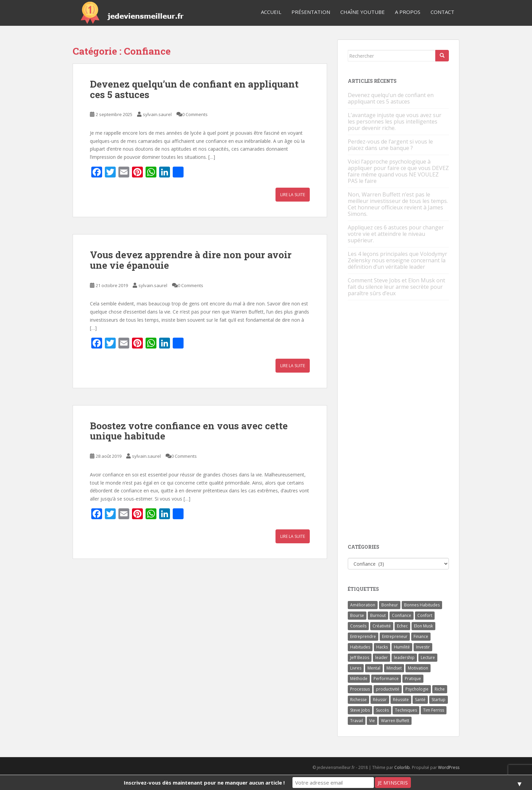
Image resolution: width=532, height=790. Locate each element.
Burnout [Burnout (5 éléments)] (378, 615)
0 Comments (195, 114)
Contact (442, 12)
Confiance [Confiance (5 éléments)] (402, 615)
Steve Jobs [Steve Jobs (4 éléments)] (360, 710)
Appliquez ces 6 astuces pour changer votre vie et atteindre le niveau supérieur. (396, 234)
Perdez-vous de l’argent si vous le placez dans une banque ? (390, 145)
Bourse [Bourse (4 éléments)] (357, 615)
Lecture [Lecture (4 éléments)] (428, 657)
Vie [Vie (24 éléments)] (372, 721)
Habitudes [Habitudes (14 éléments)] (360, 647)
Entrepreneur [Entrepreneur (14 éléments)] (395, 636)
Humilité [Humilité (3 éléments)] (402, 647)
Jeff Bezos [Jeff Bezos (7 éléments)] (360, 657)
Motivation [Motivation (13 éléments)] (418, 668)
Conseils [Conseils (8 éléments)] (358, 626)
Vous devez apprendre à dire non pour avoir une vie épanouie (191, 260)
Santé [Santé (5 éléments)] (420, 700)
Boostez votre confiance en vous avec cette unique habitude (189, 431)
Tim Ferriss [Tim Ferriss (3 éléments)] (434, 710)
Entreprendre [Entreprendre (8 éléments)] (363, 636)
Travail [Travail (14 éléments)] (357, 721)
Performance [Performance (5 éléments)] (386, 679)
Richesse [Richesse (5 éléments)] (358, 700)
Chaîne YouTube (363, 12)
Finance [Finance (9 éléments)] (421, 636)
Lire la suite (293, 195)
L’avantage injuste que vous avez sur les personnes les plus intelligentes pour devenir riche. (395, 121)
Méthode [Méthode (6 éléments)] (359, 679)
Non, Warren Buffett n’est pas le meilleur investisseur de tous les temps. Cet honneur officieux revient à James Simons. (398, 204)
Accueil (271, 12)
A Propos (408, 12)
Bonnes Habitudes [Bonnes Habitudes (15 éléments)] (422, 605)
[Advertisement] (399, 422)
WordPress (449, 767)
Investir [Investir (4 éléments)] (423, 647)
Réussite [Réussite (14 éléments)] (401, 700)
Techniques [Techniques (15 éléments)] (406, 710)
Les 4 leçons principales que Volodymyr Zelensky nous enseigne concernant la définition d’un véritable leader (397, 260)
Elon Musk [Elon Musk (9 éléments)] (423, 626)
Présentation (311, 12)
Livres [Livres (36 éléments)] (356, 668)
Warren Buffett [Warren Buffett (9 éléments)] (395, 721)
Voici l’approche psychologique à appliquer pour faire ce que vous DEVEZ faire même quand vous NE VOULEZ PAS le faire (398, 171)
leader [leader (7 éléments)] (382, 657)
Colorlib (402, 767)
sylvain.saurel (157, 114)
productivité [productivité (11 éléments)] (388, 689)
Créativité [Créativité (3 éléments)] (382, 626)
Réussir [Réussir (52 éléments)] (380, 700)
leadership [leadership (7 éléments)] (404, 657)
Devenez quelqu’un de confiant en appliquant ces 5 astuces (194, 89)
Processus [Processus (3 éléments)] (360, 689)
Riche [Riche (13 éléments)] (440, 689)
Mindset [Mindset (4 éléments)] (394, 668)
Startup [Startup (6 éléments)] (439, 700)
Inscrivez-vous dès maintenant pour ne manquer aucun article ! (204, 783)
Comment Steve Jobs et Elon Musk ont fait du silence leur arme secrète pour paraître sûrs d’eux (396, 287)
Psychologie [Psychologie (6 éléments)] (417, 689)
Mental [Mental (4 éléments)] (374, 668)
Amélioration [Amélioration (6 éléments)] (363, 605)
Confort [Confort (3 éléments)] (425, 615)
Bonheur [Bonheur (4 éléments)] (390, 605)
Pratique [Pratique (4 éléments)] (413, 679)
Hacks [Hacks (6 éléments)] (382, 647)
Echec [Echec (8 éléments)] (402, 626)
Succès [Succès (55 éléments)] (382, 710)
